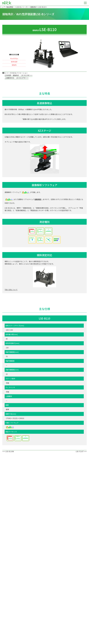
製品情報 (10, 7)
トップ (2, 7)
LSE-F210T (80, 451)
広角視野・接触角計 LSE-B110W (17, 75)
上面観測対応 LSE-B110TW (15, 78)
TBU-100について (11, 290)
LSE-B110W (10, 451)
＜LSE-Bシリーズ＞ (22, 7)
